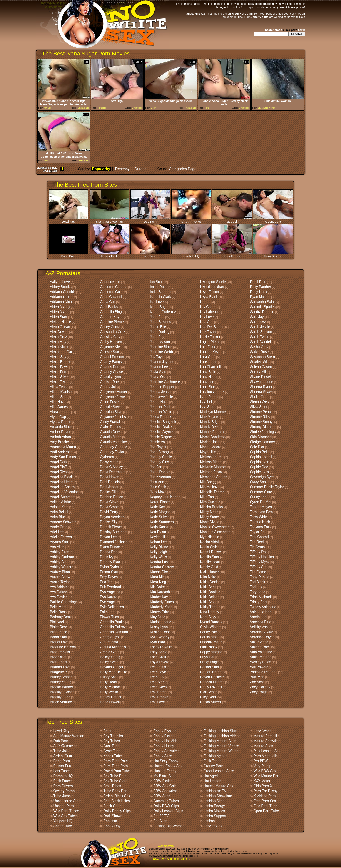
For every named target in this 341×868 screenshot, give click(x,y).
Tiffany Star (259, 567)
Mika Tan (207, 497)
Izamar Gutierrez (163, 312)
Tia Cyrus (257, 547)
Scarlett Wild (260, 362)
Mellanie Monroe (213, 467)
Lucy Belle (208, 372)
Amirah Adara (61, 437)
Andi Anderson (61, 452)
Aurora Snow (60, 577)
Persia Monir (210, 637)
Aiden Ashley (60, 307)
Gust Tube (112, 746)
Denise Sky (109, 522)
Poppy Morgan (211, 652)
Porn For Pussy (266, 791)
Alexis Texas (60, 382)
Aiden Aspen (60, 312)
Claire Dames (111, 427)
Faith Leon (108, 612)
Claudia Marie (111, 437)
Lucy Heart (208, 377)
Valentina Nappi (262, 612)
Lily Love (207, 317)
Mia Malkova (210, 487)
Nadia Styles (210, 547)
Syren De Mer (261, 502)
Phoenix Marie (211, 642)
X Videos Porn (265, 796)
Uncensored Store (68, 801)
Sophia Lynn (260, 462)
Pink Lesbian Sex (267, 751)
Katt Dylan (158, 532)
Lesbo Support (215, 816)
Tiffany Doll (259, 552)
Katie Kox (157, 507)
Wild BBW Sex (265, 771)
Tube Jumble (64, 796)
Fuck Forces (232, 255)
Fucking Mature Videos (221, 746)
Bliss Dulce (59, 632)
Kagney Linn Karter (165, 497)
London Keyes (211, 352)
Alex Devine (59, 332)
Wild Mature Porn (267, 776)
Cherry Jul (108, 387)
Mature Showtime (267, 741)
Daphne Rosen (112, 497)
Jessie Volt (158, 442)
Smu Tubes (112, 786)
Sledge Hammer (263, 442)
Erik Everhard (111, 587)
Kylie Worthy (160, 637)
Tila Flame (258, 572)
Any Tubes (112, 741)
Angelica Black (61, 477)
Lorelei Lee (209, 362)
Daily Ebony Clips (117, 811)
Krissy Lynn (159, 627)
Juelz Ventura (161, 477)
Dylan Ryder (110, 567)
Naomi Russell (211, 552)
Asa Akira (57, 547)
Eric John (107, 582)
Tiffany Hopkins (262, 557)
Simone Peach (261, 412)
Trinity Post (259, 602)
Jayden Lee (159, 367)
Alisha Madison (62, 392)
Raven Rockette (212, 677)
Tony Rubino (260, 577)
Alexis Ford (59, 372)
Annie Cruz (59, 527)
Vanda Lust (259, 617)
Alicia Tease (59, 387)
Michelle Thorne (212, 492)
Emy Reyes (109, 577)
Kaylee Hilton (160, 537)
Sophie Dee (259, 467)
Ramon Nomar (211, 672)
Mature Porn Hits (267, 736)
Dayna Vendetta (112, 517)
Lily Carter (208, 307)
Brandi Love (59, 642)
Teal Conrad (259, 537)
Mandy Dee (209, 427)
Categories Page (183, 169)
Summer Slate (261, 492)
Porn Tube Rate (116, 761)
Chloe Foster (110, 402)
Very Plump (262, 766)
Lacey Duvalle (161, 647)
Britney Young (61, 682)
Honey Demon (111, 697)
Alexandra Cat (61, 352)
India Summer (161, 292)
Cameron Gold (111, 292)
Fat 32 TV (161, 816)
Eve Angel (108, 602)
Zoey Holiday (260, 687)
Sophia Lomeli (261, 457)
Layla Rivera (160, 662)
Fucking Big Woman (169, 826)
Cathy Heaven (111, 342)
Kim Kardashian (162, 592)
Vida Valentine (261, 652)
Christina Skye (111, 412)
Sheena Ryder (261, 387)
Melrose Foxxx (211, 472)
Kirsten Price (160, 612)
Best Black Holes (117, 801)
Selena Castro (261, 367)
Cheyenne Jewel (113, 397)
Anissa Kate (59, 507)
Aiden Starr (59, 317)
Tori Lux (256, 587)
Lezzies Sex (213, 826)
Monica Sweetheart (215, 527)
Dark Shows (113, 816)
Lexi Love (158, 702)
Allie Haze (58, 402)
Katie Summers (162, 522)
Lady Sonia (159, 652)
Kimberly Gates (162, 602)
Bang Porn (69, 255)
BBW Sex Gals (165, 786)
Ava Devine (59, 597)
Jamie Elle (158, 327)
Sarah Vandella (262, 342)
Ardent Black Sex (117, 796)
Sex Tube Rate (115, 776)
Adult (107, 731)
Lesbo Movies (214, 811)
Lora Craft (208, 357)
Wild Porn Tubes (66, 811)
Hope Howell (110, 702)
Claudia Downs (112, 432)
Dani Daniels (110, 482)
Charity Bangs (111, 362)
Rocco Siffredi (211, 702)
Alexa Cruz (59, 337)
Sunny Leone (260, 497)
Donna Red (109, 552)
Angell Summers (63, 497)
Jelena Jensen (161, 392)
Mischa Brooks (211, 507)
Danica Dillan (110, 492)
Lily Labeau (209, 312)
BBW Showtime (166, 791)
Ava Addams (60, 587)
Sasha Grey (259, 347)
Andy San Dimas (63, 457)
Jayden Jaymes (162, 362)
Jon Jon (156, 467)
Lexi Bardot (159, 692)
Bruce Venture (61, 702)
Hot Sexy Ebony (166, 761)
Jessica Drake (161, 427)
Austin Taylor (60, 582)
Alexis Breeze (61, 362)
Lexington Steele (213, 282)
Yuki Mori (257, 677)
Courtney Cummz (114, 447)
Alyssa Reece (61, 422)
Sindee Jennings (263, 432)
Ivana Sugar (159, 307)
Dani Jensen (110, 487)
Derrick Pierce (111, 527)
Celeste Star (110, 352)
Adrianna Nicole (62, 302)
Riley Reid (208, 697)
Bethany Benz (61, 617)
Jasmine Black (161, 347)
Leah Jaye (158, 672)
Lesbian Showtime (218, 796)
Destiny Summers (114, 532)
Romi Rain (258, 282)
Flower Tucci (110, 617)
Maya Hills (208, 452)
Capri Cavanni (111, 297)
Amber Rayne (61, 432)
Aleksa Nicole (61, 322)
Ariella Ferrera (61, 537)
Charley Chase (112, 372)
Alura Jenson (60, 412)
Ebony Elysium (165, 731)
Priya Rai (207, 657)
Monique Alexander (215, 532)
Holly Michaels (111, 687)
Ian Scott (157, 282)
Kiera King (158, 582)
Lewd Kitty (69, 220)
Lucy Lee (207, 382)
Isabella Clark (161, 297)
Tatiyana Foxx (261, 527)
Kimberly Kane (161, 607)
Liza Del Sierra (211, 327)
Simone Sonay (261, 422)
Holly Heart (109, 682)
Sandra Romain (262, 312)
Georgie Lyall (110, 637)
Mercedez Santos (214, 477)
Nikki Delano (210, 597)
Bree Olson (59, 657)
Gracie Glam (110, 652)
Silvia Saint (259, 407)
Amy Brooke (59, 442)
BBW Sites (162, 796)
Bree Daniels (60, 652)
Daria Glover (110, 502)
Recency (122, 169)
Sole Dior (257, 447)
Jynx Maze (158, 492)
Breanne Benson (63, 647)
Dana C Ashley (112, 467)
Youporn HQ (63, 821)
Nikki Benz (208, 587)
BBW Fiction (163, 781)
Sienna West (260, 402)
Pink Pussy (209, 647)
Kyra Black (158, 642)
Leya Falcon (210, 292)
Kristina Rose (160, 632)
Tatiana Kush (260, 522)
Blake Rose (59, 627)
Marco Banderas (213, 437)
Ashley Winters (62, 567)
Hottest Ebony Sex (168, 766)
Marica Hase (210, 442)
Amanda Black (61, 427)
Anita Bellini (59, 512)
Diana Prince (110, 547)
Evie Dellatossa (112, 607)
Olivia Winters (211, 627)
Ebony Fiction (164, 736)
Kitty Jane (158, 617)
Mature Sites (263, 746)
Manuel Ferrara (212, 432)
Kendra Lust (159, 562)
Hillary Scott (109, 677)
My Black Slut (164, 776)
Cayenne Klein (111, 347)
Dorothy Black (111, 562)
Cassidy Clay (110, 337)
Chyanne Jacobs (113, 417)
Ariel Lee (57, 532)
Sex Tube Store (115, 781)
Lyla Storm (208, 407)
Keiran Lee (158, 542)
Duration (142, 169)
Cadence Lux (110, 282)
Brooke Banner (62, 687)
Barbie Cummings (64, 602)
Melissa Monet (211, 462)
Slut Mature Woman (109, 220)
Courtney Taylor (112, 452)
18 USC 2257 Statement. (165, 859)
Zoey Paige (259, 692)
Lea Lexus (158, 667)
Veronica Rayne (262, 637)
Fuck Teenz (212, 761)
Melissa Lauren (212, 457)
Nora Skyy (208, 617)
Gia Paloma (109, 642)
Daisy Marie (109, 462)
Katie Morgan (160, 512)
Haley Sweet (110, 662)
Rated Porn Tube (117, 771)
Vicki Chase (259, 642)
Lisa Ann (207, 322)
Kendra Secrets (162, 567)
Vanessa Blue (261, 622)
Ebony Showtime (167, 751)
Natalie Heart (210, 562)
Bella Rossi (59, 612)
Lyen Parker (209, 397)
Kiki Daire (157, 587)
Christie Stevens (113, 407)
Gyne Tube (112, 751)
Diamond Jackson (114, 542)
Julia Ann (157, 482)
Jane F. (156, 337)
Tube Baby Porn (116, 791)
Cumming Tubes (166, 801)
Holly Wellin (109, 692)
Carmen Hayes (112, 317)
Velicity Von (259, 627)
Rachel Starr (210, 667)
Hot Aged (211, 776)
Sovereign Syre (262, 477)
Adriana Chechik (63, 292)
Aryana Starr (60, 542)
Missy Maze (209, 512)
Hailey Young (110, 657)
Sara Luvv (258, 322)
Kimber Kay (159, 597)
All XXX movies (191, 220)
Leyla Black (209, 297)
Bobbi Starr (59, 637)
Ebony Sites (163, 756)
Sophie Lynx (260, 472)
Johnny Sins (160, 462)
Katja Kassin (160, 527)
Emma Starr (109, 572)
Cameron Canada (114, 287)
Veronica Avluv (262, 632)
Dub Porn (150, 220)
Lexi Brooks (159, 697)
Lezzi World (263, 731)
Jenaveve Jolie (162, 397)
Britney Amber (61, 677)
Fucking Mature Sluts (220, 741)
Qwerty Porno (64, 791)
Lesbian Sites (214, 801)
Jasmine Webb (162, 352)
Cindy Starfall (110, 422)
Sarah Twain (260, 337)
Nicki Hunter (210, 572)
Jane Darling (160, 332)
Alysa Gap (58, 417)
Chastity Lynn (110, 377)
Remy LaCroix (211, 687)
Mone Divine (210, 522)
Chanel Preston (112, 357)
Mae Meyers (210, 417)
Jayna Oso (158, 377)
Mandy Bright (210, 422)
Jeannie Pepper (162, 387)
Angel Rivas (59, 472)
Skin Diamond (261, 437)
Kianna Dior (159, 572)
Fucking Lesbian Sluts (221, 731)
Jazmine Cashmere (165, 382)
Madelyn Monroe (213, 412)
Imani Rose (159, 287)
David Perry (109, 512)
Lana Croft (158, 657)
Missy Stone (210, 517)
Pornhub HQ (191, 255)
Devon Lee (108, 537)
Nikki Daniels (210, 592)
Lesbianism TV (215, 791)
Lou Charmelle (211, 367)
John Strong (159, 452)
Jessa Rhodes (161, 417)
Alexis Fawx (59, 367)
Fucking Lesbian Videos (222, 736)
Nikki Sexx (208, 602)
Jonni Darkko (160, 472)
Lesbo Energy (214, 806)
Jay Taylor (158, 357)
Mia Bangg (208, 482)
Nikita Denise (210, 582)
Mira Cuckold (210, 502)
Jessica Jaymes (162, 432)
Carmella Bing (111, 312)
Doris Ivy (107, 557)
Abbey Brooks (61, 287)
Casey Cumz (110, 327)
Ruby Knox (259, 292)
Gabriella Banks (112, 622)
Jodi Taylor (158, 447)
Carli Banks (109, 307)
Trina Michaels (261, 597)
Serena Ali (258, 372)
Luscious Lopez (212, 392)
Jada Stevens (161, 322)
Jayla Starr (158, 372)
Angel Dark (59, 462)
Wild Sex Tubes (66, 816)
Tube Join (232, 220)
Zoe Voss (257, 682)
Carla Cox (108, 302)
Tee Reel (257, 542)
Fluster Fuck (109, 255)
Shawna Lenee (262, 382)
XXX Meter (262, 781)
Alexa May (58, 342)
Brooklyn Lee (60, 697)
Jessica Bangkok (163, 422)
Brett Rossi (59, 662)
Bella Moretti (60, 607)
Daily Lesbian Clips (168, 811)
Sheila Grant (260, 397)
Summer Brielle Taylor (267, 487)
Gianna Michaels (113, 647)
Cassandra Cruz (113, 332)
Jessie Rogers (161, 437)
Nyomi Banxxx (211, 622)
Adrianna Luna (61, 297)
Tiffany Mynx (260, 562)
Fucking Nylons (215, 756)
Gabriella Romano (114, 632)
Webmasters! (166, 846)
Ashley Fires (60, 552)
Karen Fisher (160, 502)
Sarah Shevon (261, 332)
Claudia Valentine (114, 442)
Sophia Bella (260, 452)
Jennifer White (161, 412)
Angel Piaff (58, 467)
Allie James (59, 407)
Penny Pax (208, 632)
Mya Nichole (210, 537)
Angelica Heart (61, 482)
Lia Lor (205, 302)
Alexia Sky (58, 357)
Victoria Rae (260, 647)
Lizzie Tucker (210, 337)
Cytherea (107, 457)
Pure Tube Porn (116, 766)
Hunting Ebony (165, 771)
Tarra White (259, 517)
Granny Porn (213, 766)
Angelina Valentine (64, 492)
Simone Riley (260, 417)
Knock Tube (113, 756)
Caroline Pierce (112, 322)
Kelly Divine (159, 547)
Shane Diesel (260, 377)
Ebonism (110, 821)
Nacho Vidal (209, 542)
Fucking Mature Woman (222, 751)
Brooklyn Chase (62, 692)
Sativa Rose (259, 352)
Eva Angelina (110, 592)
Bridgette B (59, 672)
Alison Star (58, 397)
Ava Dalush (59, 592)
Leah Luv (157, 677)
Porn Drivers (273, 255)
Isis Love (157, 302)
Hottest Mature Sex (218, 786)
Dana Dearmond (113, 472)
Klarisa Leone (161, 622)
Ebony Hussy (164, 746)
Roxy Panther (261, 287)
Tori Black (258, 582)
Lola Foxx (208, 347)
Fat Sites (160, 821)
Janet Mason (160, 342)
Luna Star (208, 387)
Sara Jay (257, 317)
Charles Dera (110, 367)
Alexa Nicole (60, 347)
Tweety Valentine (263, 607)
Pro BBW (261, 761)
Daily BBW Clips (166, 806)
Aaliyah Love (60, 282)
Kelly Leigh (159, 552)
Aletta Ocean (60, 327)
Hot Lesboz (212, 781)
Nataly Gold (209, 567)
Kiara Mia (157, 577)
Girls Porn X (263, 786)
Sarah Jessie (260, 327)
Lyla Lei (206, 402)
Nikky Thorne (210, 607)
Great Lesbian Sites (219, 771)
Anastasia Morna (63, 447)
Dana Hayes (110, 477)
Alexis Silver (59, 377)
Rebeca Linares (212, 682)
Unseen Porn (64, 806)
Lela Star (157, 682)
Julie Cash (158, 487)
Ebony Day (112, 826)
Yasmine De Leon (264, 672)
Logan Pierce (210, 342)
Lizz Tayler (208, 332)
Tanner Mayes (261, 507)
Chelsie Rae (109, 382)
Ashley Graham (62, 557)
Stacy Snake (260, 482)
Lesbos (209, 821)
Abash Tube (63, 826)
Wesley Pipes (261, 662)
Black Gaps (112, 806)
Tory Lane (258, 592)
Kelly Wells (159, 557)
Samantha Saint (262, 302)
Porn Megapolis (266, 756)
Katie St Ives (160, 517)
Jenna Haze (159, 402)
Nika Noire (208, 577)
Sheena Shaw (261, 392)
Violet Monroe (261, 657)
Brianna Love (60, 667)
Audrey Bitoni (60, 572)
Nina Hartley (210, 612)
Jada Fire (157, 317)
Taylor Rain (259, 532)
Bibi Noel (57, 622)
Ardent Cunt (273, 220)
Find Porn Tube (265, 806)
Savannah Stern (263, 357)
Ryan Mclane (260, 297)
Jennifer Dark (160, 407)
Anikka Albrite (61, 502)
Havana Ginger (112, 667)
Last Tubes (150, 255)
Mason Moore (211, 447)
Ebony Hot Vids (165, 741)
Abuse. (186, 859)
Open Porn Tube (266, 811)
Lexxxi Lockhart (212, 287)
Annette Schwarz (63, 522)
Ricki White (209, 692)
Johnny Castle (161, 457)
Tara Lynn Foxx (262, 512)
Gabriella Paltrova (114, 627)
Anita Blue (58, 517)
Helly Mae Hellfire (114, 672)
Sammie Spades (263, 307)
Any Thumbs (113, 736)
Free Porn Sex (265, 801)
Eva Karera (109, 597)
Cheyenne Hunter (114, 392)
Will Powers (259, 667)
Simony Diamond (263, 427)
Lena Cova (158, 687)
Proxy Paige (209, 662)
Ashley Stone (60, 562)
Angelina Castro (62, 487)
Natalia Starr (210, 557)
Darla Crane (109, 507)
